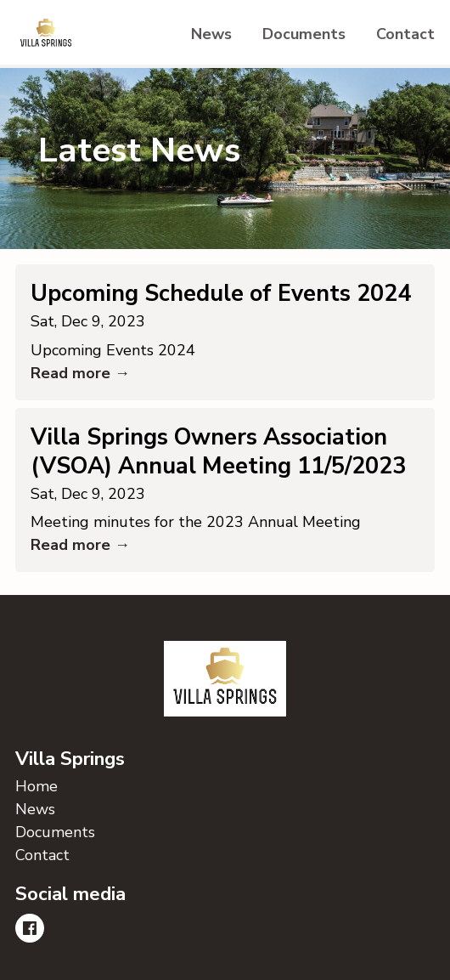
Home (37, 786)
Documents (304, 34)
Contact (405, 34)
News (211, 34)
